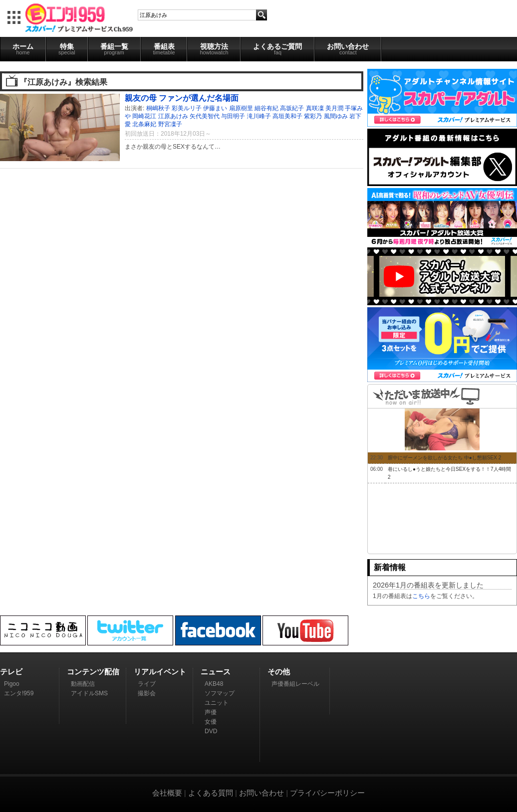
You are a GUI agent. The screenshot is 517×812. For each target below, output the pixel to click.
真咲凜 (315, 108)
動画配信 (83, 684)
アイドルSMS (89, 693)
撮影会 (147, 693)
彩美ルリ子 (187, 108)
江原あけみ (173, 116)
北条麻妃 (144, 124)
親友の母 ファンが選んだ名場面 (182, 98)
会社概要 (167, 793)
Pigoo (12, 684)
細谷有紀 (266, 108)
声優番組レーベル (295, 684)
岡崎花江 (144, 116)
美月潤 (334, 108)
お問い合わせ (348, 49)
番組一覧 (114, 49)
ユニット (217, 703)
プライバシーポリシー (327, 793)
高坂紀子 (292, 108)
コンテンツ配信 (93, 672)
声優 (211, 712)
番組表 (164, 49)
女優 (211, 722)
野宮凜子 (170, 124)
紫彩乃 (313, 116)
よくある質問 (211, 793)
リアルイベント (160, 672)
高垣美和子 (287, 116)
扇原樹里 (241, 108)
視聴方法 (214, 49)
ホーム (23, 49)
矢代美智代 (205, 116)
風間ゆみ (336, 116)
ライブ (147, 684)
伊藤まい (215, 108)
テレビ (11, 672)
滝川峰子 (259, 116)
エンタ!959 (19, 693)
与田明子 (233, 116)
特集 (67, 49)
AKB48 (214, 684)
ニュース (216, 672)
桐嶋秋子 (158, 108)
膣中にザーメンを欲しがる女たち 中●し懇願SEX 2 (444, 458)
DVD (211, 731)
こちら (421, 596)
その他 (279, 672)
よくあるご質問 (277, 49)
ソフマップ (220, 693)
